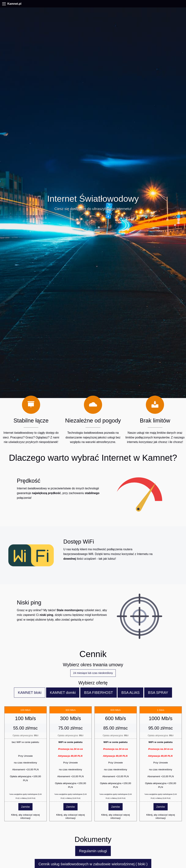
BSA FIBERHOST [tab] (99, 693)
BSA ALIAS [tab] (130, 693)
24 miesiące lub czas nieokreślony (93, 673)
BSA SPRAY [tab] (158, 693)
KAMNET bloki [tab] (30, 693)
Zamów (25, 807)
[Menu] (4, 4)
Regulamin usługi (93, 851)
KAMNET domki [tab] (63, 693)
